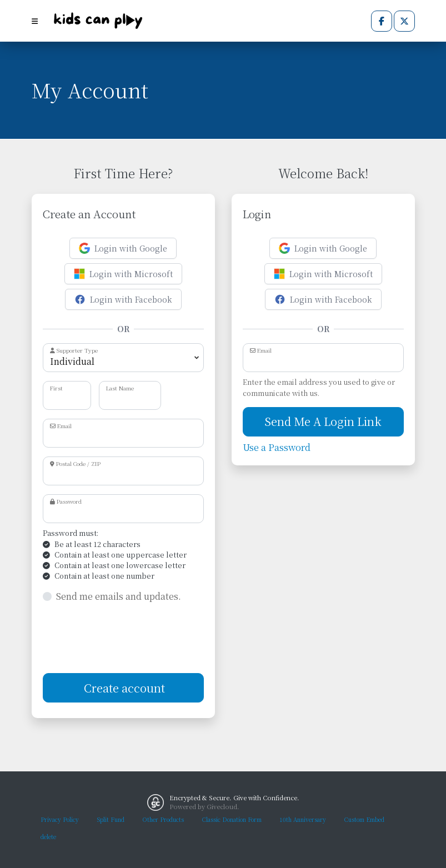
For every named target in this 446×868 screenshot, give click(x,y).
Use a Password (277, 447)
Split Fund (111, 819)
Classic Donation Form (232, 819)
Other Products (163, 819)
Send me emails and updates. (119, 596)
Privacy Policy (60, 819)
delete (48, 837)
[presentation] (127, 638)
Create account (123, 688)
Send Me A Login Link (323, 421)
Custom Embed (364, 819)
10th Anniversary (303, 819)
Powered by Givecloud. (204, 806)
